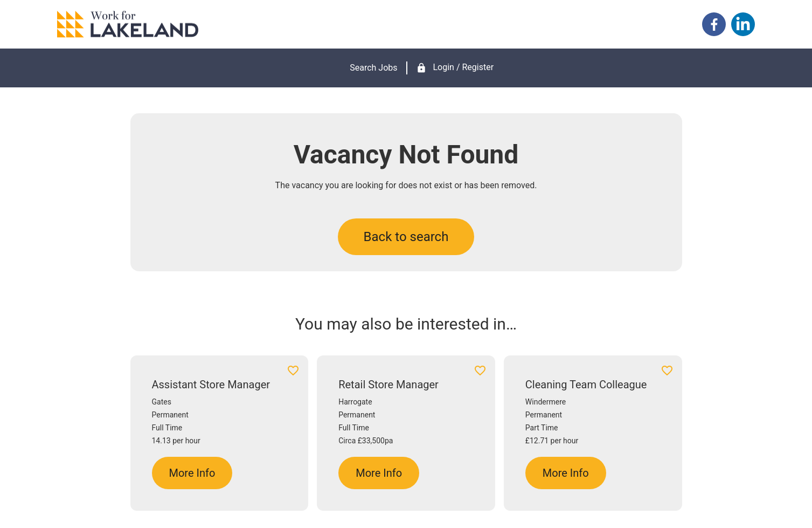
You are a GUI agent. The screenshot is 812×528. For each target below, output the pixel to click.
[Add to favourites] (293, 372)
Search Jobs (373, 68)
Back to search (406, 237)
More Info (192, 473)
